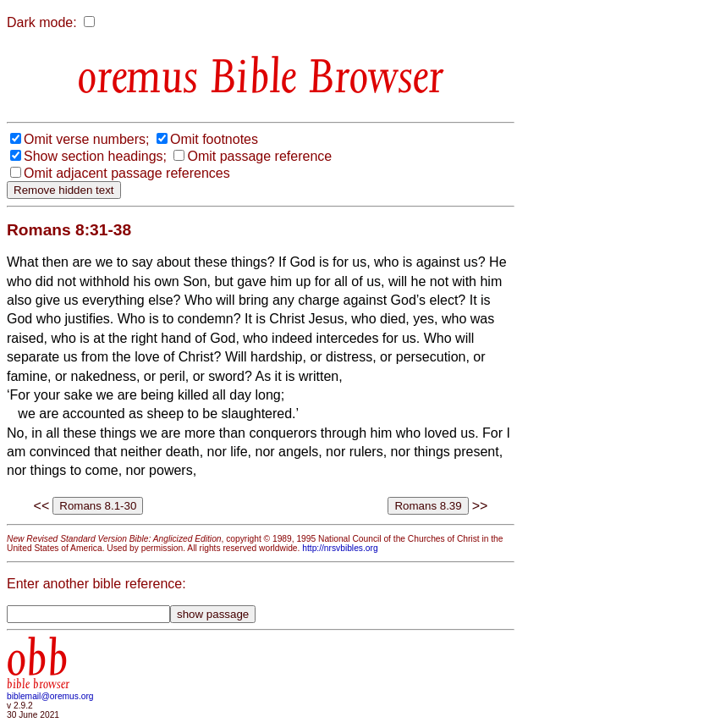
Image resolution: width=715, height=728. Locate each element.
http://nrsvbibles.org (340, 548)
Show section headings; (95, 156)
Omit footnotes (214, 139)
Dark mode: (42, 22)
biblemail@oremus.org (50, 696)
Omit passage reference (259, 156)
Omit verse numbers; (86, 139)
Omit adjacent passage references (127, 173)
